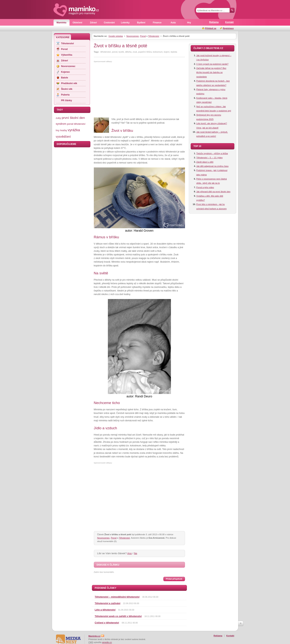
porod (70, 124)
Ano (130, 553)
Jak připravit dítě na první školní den (213, 192)
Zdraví (93, 23)
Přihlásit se (211, 28)
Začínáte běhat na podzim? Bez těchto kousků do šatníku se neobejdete (211, 72)
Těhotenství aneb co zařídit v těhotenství (118, 616)
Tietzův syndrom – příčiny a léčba (212, 153)
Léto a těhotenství (105, 610)
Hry (189, 23)
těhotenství (80, 124)
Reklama (214, 22)
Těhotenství (154, 36)
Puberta (65, 95)
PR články (67, 100)
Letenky (125, 23)
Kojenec (66, 72)
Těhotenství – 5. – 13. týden (210, 158)
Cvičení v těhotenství (107, 623)
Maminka (61, 23)
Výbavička (67, 55)
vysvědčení (63, 137)
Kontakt (230, 22)
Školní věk (67, 89)
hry (58, 130)
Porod (143, 36)
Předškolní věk (69, 83)
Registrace (228, 28)
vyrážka (74, 130)
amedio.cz (107, 642)
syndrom (61, 124)
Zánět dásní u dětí (205, 162)
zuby (58, 118)
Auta (173, 23)
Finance (157, 23)
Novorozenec (133, 36)
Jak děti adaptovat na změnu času (213, 166)
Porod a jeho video (205, 187)
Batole (65, 78)
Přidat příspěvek (174, 579)
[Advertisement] (126, 90)
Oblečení (77, 23)
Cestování (109, 23)
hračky (63, 130)
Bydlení (141, 23)
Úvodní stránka (116, 36)
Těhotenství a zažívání (108, 603)
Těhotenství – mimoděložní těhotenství (117, 597)
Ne (136, 553)
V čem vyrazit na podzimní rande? (212, 64)
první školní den (73, 118)
